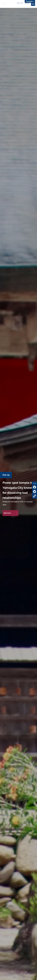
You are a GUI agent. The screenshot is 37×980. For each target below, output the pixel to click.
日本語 (27, 3)
